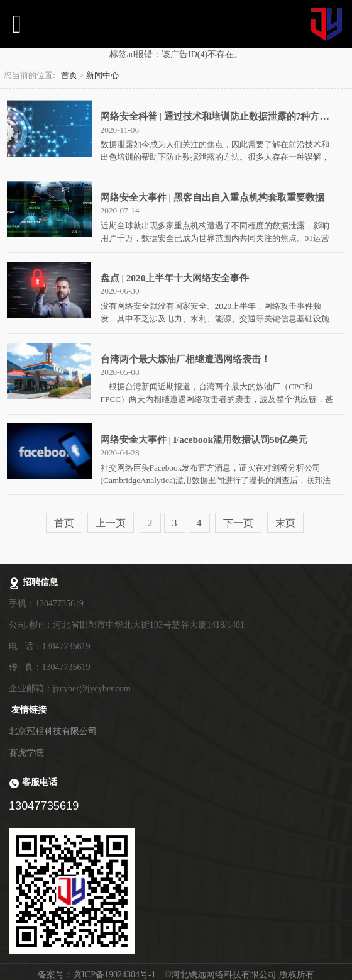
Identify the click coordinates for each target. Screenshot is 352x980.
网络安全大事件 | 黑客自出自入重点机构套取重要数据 (212, 197)
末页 (285, 523)
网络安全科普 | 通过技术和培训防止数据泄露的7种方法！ (220, 116)
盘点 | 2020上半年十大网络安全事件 (175, 278)
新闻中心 (102, 75)
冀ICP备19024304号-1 (114, 975)
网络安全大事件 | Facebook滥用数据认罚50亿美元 (204, 439)
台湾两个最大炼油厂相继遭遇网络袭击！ (185, 359)
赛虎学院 (26, 753)
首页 (69, 75)
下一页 (238, 523)
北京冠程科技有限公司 (53, 731)
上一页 (111, 523)
